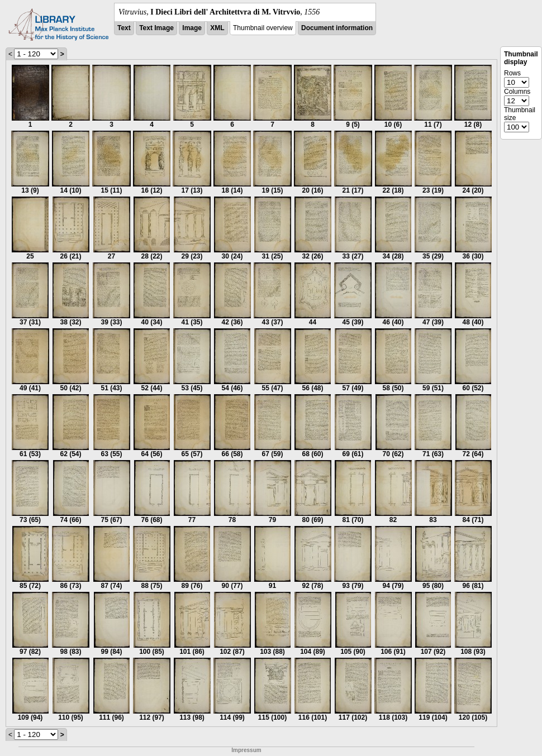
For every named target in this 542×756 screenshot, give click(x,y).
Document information (337, 28)
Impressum (246, 750)
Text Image (156, 28)
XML (217, 28)
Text (124, 28)
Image (192, 28)
